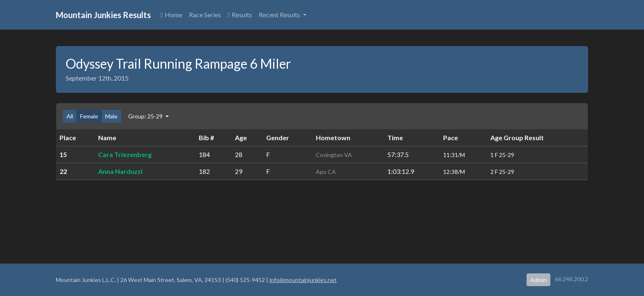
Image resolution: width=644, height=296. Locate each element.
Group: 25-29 (146, 116)
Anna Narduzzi (120, 171)
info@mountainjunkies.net (303, 280)
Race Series (205, 15)
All (70, 116)
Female (89, 116)
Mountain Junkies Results (103, 15)
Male (111, 116)
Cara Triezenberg (125, 154)
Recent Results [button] (280, 15)
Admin (538, 280)
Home (171, 15)
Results (240, 15)
